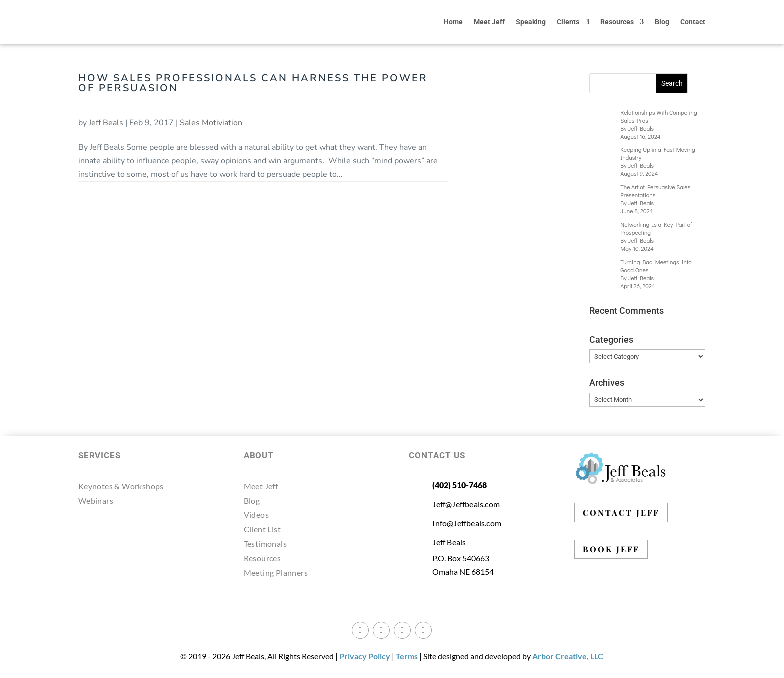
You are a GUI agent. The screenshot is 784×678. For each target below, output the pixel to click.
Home (453, 22)
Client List (262, 529)
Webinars (96, 500)
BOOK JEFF (611, 549)
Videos (256, 514)
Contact (693, 22)
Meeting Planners (276, 572)
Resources (617, 22)
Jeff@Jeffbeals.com (466, 504)
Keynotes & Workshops (121, 486)
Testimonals (265, 543)
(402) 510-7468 (460, 485)
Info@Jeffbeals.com (467, 523)
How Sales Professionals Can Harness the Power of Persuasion (253, 83)
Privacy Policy (365, 656)
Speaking (531, 22)
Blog (662, 22)
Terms (407, 656)
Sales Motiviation (211, 123)
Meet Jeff (489, 22)
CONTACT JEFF (621, 512)
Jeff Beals (106, 123)
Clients (568, 22)
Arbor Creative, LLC (568, 656)
